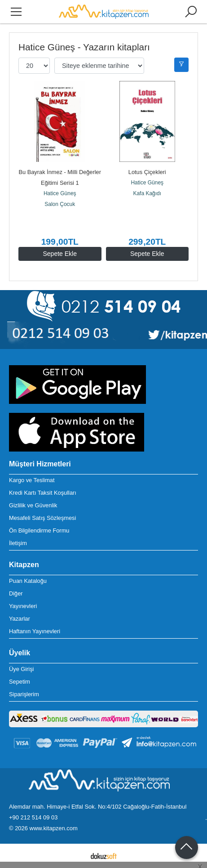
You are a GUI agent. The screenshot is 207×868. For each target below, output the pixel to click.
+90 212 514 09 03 (33, 817)
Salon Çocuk (60, 204)
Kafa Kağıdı (147, 193)
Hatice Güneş (60, 193)
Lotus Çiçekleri (147, 172)
